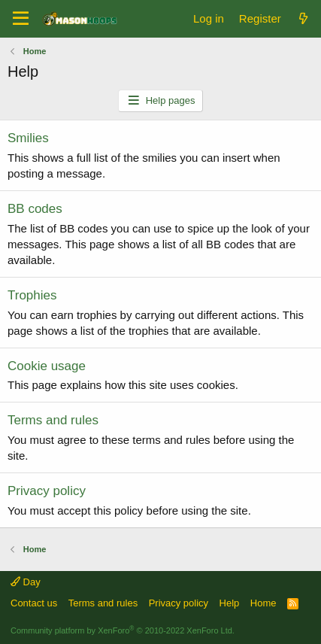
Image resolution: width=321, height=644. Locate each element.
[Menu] (21, 19)
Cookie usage (47, 366)
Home (263, 603)
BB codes (35, 209)
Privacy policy (47, 491)
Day (26, 582)
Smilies (28, 138)
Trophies (32, 295)
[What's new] (303, 18)
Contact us (34, 603)
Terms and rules (53, 420)
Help (230, 603)
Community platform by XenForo (123, 630)
